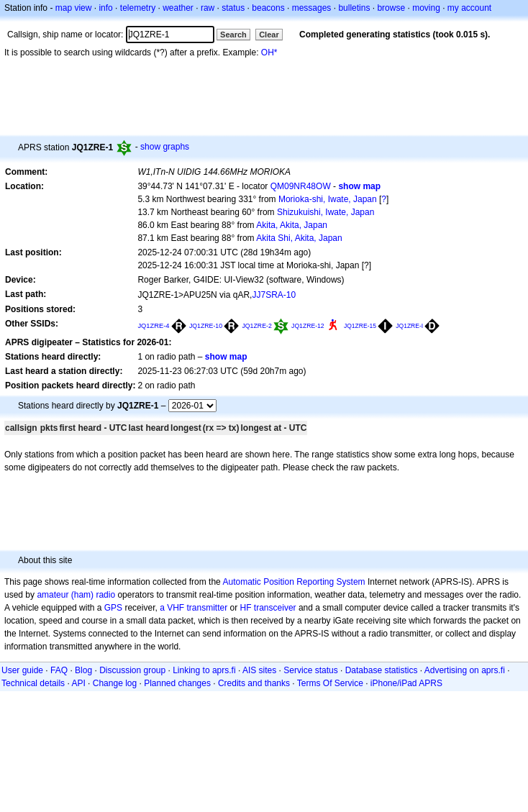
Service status (310, 670)
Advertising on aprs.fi (465, 670)
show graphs (165, 147)
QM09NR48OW (301, 186)
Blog (83, 670)
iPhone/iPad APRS (406, 683)
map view (74, 8)
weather (178, 8)
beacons (268, 8)
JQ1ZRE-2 (256, 326)
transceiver (275, 608)
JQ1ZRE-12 (308, 326)
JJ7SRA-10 (274, 295)
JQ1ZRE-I (409, 326)
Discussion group (132, 670)
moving (426, 8)
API (78, 683)
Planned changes (177, 683)
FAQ (59, 670)
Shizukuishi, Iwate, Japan (326, 212)
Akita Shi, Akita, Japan (299, 238)
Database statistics (382, 670)
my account (469, 8)
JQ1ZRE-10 (206, 326)
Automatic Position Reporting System (293, 582)
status (233, 8)
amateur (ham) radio (76, 595)
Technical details (33, 683)
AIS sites (259, 670)
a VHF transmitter (194, 608)
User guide (22, 670)
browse (391, 8)
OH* (269, 53)
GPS (113, 608)
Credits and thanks (254, 683)
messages (312, 8)
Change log (115, 683)
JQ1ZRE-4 (153, 326)
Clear (269, 35)
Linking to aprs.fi (204, 670)
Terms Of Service (330, 683)
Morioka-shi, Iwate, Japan (328, 199)
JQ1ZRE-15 (360, 326)
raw (208, 8)
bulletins (354, 8)
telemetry (138, 8)
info (105, 8)
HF (246, 608)
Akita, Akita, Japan (292, 225)
